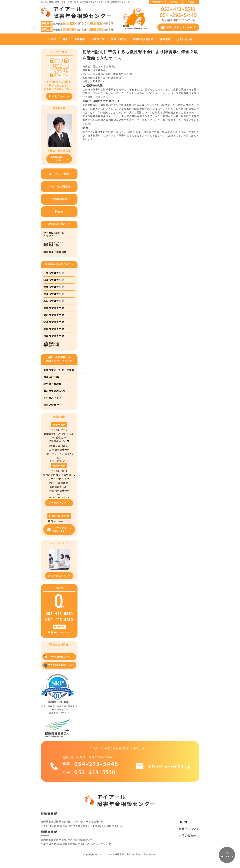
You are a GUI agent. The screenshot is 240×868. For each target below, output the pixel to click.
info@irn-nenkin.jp (169, 773)
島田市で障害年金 (54, 301)
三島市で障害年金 (54, 273)
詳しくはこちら (59, 583)
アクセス (174, 2)
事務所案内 (157, 2)
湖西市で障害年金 (54, 336)
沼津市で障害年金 (54, 280)
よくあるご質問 (59, 174)
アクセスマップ (52, 405)
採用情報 (165, 39)
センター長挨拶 (52, 377)
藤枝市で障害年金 (54, 308)
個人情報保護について (56, 398)
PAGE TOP (227, 855)
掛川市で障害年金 (54, 315)
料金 (65, 39)
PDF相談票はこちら (59, 664)
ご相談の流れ (59, 199)
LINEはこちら (59, 96)
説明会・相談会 (52, 391)
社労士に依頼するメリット (54, 234)
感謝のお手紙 (51, 384)
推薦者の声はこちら (59, 159)
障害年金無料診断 (143, 39)
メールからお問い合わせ (59, 536)
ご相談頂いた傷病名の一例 (51, 344)
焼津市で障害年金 (54, 294)
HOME (52, 39)
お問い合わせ (185, 39)
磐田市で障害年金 (54, 329)
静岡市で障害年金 (54, 287)
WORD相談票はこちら (59, 672)
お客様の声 (98, 39)
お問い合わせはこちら (178, 27)
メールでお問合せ (59, 186)
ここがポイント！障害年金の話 (54, 244)
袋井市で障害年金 (54, 322)
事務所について (189, 836)
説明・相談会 (118, 39)
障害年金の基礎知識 (55, 252)
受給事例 (80, 39)
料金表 (191, 2)
